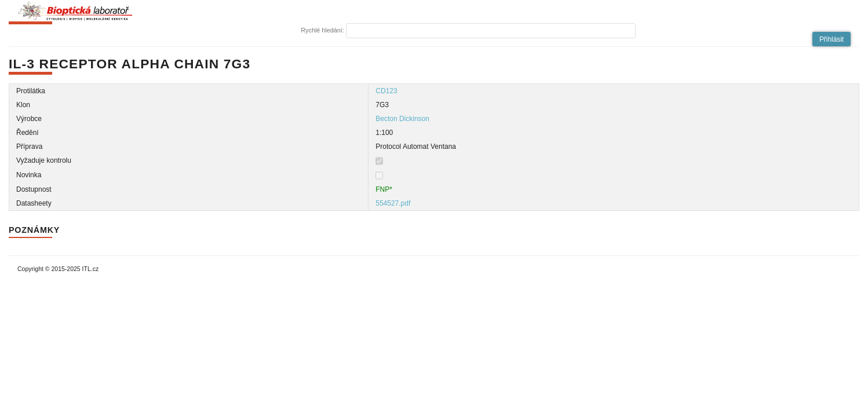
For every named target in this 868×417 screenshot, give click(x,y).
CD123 (386, 91)
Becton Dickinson (402, 119)
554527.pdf (393, 203)
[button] (831, 39)
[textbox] (491, 31)
